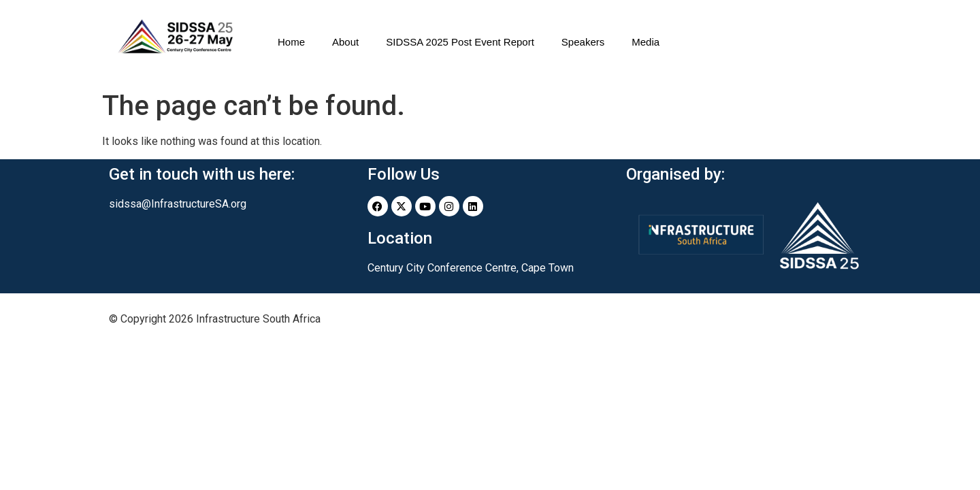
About (345, 42)
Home (291, 42)
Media (646, 42)
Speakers (583, 42)
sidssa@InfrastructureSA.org (178, 204)
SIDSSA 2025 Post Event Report (460, 42)
